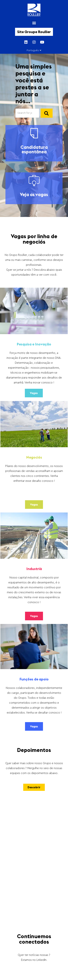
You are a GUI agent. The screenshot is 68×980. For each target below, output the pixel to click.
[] (47, 113)
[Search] (27, 113)
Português (34, 50)
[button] (34, 23)
